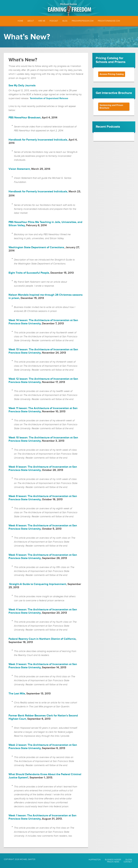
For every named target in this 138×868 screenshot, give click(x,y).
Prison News (113, 862)
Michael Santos (28, 859)
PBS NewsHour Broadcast (25, 118)
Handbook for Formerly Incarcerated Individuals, (38, 192)
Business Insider (113, 860)
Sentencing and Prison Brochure (111, 107)
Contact (128, 862)
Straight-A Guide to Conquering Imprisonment (38, 584)
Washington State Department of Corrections (36, 247)
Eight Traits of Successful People (29, 273)
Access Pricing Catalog (112, 74)
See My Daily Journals (22, 86)
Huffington (95, 860)
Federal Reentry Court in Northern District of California (42, 639)
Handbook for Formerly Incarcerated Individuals (38, 140)
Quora (129, 860)
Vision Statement (19, 169)
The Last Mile (17, 694)
